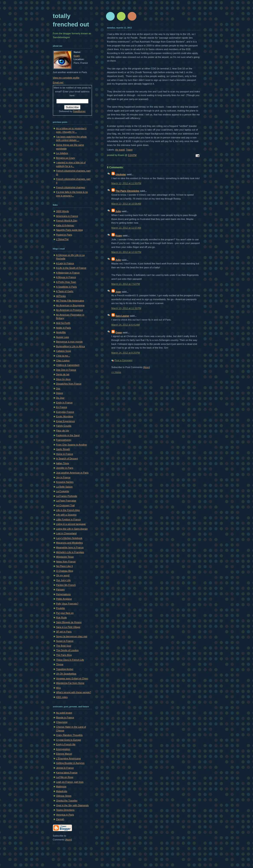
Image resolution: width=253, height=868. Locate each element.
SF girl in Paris (64, 632)
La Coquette (63, 491)
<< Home (116, 372)
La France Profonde (67, 496)
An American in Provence (70, 310)
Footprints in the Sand (68, 435)
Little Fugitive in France (69, 519)
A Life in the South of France (71, 268)
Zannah (60, 819)
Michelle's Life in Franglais (70, 552)
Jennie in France (65, 768)
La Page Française (66, 501)
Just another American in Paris (72, 473)
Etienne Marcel (64, 754)
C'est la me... (63, 356)
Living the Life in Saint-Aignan (72, 529)
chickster (121, 174)
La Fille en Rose (65, 777)
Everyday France (65, 412)
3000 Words (63, 211)
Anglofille (61, 332)
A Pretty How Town (66, 282)
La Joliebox (62, 153)
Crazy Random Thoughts (69, 735)
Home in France (65, 454)
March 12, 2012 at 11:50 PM (126, 183)
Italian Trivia (63, 463)
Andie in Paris (64, 328)
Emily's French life (66, 744)
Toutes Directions (65, 810)
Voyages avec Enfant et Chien (72, 678)
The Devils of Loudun (67, 650)
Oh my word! (63, 575)
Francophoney (64, 440)
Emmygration (63, 749)
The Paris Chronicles (127, 191)
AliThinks (61, 296)
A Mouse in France (66, 277)
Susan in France (65, 641)
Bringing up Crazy (66, 158)
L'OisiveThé (62, 239)
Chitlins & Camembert (68, 365)
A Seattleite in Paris (67, 287)
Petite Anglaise (64, 599)
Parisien (60, 590)
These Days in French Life (70, 660)
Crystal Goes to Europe (69, 740)
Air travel (120, 150)
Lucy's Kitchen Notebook (69, 538)
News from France (66, 562)
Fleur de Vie (63, 431)
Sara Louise (122, 316)
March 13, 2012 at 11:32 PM (126, 308)
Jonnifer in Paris (65, 468)
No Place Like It (64, 566)
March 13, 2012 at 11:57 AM (126, 228)
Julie (118, 211)
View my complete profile (66, 78)
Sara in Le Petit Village (68, 627)
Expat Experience (66, 421)
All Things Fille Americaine (70, 301)
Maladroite (62, 791)
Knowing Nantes (65, 482)
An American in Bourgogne (70, 305)
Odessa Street (64, 796)
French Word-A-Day (67, 221)
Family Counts (64, 426)
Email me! (58, 82)
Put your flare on (65, 613)
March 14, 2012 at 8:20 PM (126, 353)
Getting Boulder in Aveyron (70, 763)
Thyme (60, 664)
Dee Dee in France (66, 370)
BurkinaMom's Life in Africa (71, 346)
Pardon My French (66, 585)
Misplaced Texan (65, 557)
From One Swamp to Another (72, 445)
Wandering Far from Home (70, 683)
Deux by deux (64, 379)
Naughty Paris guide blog (69, 230)
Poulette (61, 608)
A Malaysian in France (68, 273)
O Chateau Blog (65, 571)
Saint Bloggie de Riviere (69, 622)
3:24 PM (132, 155)
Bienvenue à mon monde (69, 342)
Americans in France (67, 216)
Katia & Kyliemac (65, 225)
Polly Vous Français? (67, 604)
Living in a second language (71, 524)
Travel (129, 150)
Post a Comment (124, 360)
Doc (58, 388)
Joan (118, 292)
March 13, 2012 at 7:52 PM (126, 284)
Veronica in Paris (65, 815)
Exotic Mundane (65, 416)
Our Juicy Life (64, 580)
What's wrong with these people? (74, 692)
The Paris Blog (64, 655)
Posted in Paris (64, 235)
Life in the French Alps (68, 510)
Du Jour (60, 398)
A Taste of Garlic (65, 291)
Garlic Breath (63, 449)
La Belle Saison (64, 487)
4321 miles (62, 697)
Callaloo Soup (64, 351)
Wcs (58, 688)
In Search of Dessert (67, 459)
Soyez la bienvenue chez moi (72, 636)
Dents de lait (63, 374)
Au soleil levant (64, 713)
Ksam (119, 236)
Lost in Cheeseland (66, 533)
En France (62, 407)
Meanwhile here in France (70, 547)
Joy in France (63, 477)
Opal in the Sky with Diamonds (72, 805)
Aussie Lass (63, 337)
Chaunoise (62, 722)
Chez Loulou (63, 360)
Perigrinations (64, 594)
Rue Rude (62, 617)
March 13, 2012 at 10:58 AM (126, 204)
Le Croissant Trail (65, 505)
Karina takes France (67, 773)
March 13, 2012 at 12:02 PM (126, 252)
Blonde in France (65, 717)
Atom (147, 367)
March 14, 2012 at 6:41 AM (126, 325)
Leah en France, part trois (70, 782)
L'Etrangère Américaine (69, 758)
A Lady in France (65, 263)
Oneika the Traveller (67, 801)
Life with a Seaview (66, 515)
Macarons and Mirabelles (69, 543)
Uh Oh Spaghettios (66, 674)
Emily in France (64, 403)
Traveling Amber (65, 669)
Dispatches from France (69, 384)
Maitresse (61, 786)
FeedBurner (79, 111)
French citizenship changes (71, 187)
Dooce (60, 393)
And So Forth (63, 323)
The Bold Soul (64, 646)
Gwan (119, 332)
